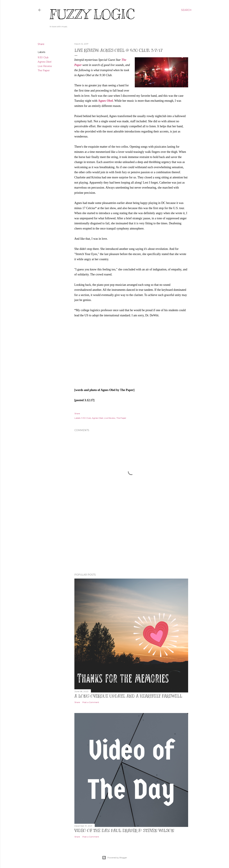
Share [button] (41, 44)
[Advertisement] (131, 541)
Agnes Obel (45, 62)
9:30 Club (43, 57)
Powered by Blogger (115, 858)
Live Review (45, 66)
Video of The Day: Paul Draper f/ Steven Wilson (124, 830)
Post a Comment (91, 702)
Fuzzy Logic (92, 14)
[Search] (186, 10)
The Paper (44, 70)
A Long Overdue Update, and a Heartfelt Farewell (128, 696)
